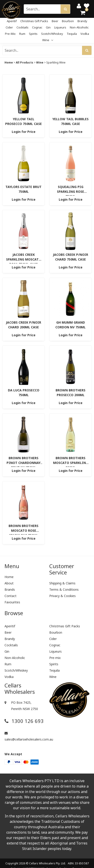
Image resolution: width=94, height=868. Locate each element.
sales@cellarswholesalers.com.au (25, 736)
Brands (10, 589)
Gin (48, 27)
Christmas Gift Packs (34, 21)
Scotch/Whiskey (52, 34)
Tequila (72, 34)
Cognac (37, 27)
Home (9, 62)
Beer (55, 21)
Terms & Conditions (64, 589)
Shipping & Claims (62, 583)
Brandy (82, 21)
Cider (9, 27)
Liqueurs (60, 27)
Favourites (12, 602)
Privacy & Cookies (62, 596)
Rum (22, 34)
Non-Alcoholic (79, 27)
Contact (11, 596)
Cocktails (22, 27)
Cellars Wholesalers (42, 863)
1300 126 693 (24, 721)
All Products (25, 62)
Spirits (33, 34)
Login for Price (24, 132)
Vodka (85, 34)
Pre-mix (10, 34)
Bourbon (68, 21)
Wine (48, 40)
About (9, 583)
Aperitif (12, 21)
